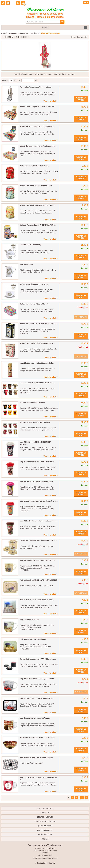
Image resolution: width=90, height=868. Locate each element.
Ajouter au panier (81, 99)
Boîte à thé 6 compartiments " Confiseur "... (37, 126)
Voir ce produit (50, 101)
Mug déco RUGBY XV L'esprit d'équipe (35, 718)
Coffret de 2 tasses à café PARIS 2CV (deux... (38, 659)
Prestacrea (50, 863)
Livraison (45, 813)
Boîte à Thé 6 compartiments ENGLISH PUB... (38, 107)
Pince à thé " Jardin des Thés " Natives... (36, 87)
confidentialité (45, 835)
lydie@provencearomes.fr (48, 858)
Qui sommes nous (45, 826)
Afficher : (5, 81)
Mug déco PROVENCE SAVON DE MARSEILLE (37, 560)
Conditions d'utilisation (45, 821)
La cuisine (33, 33)
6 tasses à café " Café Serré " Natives (35, 422)
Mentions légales (45, 817)
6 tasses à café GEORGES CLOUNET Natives (37, 383)
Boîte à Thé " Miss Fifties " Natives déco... (36, 186)
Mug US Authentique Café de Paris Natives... (38, 462)
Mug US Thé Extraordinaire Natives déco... (37, 481)
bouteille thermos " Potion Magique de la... (37, 363)
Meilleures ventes (45, 808)
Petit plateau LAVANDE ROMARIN (33, 639)
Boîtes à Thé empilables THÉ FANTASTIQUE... (38, 225)
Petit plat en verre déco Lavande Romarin (37, 600)
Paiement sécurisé (45, 830)
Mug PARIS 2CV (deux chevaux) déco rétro (37, 679)
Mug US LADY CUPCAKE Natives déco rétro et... (39, 501)
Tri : (20, 81)
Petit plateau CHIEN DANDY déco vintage (36, 758)
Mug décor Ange (26, 264)
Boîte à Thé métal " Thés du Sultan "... (35, 166)
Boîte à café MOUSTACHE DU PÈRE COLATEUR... (39, 324)
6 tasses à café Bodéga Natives (32, 403)
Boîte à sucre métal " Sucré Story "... (34, 304)
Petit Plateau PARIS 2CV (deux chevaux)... (37, 698)
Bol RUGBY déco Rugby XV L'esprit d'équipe (37, 738)
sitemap (45, 839)
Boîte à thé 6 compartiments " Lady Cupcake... (38, 146)
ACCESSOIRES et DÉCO (18, 33)
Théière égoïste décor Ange (31, 245)
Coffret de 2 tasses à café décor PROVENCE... (38, 541)
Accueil (4, 33)
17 (82, 798)
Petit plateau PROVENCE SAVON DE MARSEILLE (38, 580)
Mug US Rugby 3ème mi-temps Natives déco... (38, 521)
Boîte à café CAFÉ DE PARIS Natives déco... (37, 343)
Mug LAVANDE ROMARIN (30, 620)
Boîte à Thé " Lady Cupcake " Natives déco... (38, 205)
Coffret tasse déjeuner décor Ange (34, 284)
